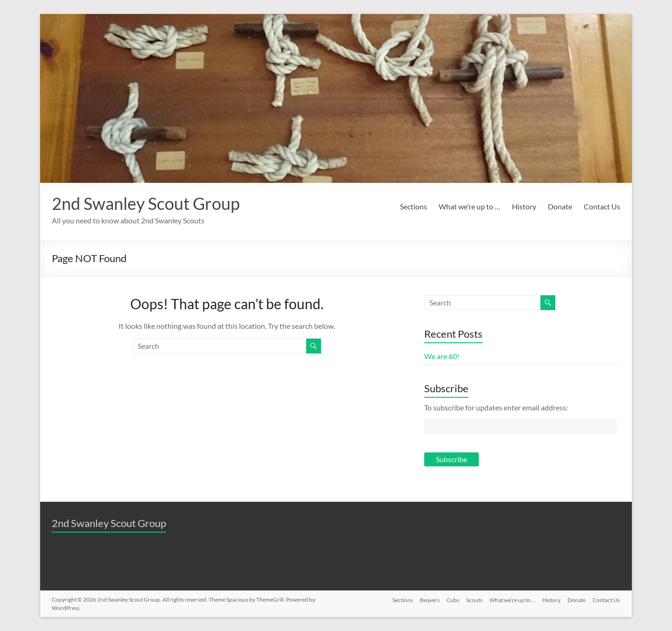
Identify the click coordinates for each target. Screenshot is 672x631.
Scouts (472, 600)
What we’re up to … (469, 206)
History (524, 206)
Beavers (427, 600)
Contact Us (602, 206)
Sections (413, 206)
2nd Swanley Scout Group (146, 203)
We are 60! (442, 356)
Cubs (451, 600)
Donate (560, 206)
